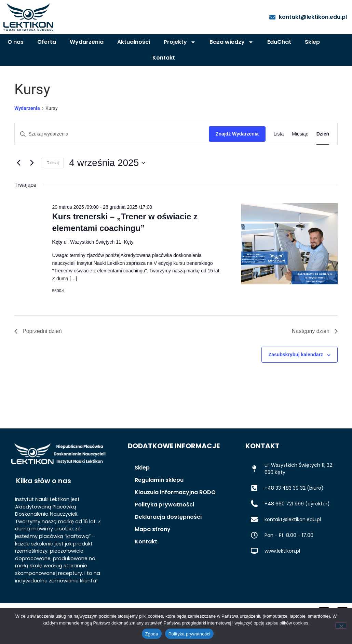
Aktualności (134, 42)
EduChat (279, 42)
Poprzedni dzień (38, 350)
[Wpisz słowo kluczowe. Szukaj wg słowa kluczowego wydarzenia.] (112, 153)
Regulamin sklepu (159, 499)
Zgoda (152, 634)
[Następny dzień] (32, 182)
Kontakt (164, 58)
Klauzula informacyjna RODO (175, 511)
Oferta (47, 42)
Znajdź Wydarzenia (237, 153)
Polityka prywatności (164, 524)
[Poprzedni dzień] (18, 182)
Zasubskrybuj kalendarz (296, 374)
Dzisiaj (52, 182)
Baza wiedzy (232, 42)
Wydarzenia (87, 42)
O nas (16, 42)
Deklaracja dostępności (168, 536)
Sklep (312, 42)
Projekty (180, 42)
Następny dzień (315, 350)
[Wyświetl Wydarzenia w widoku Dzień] (323, 153)
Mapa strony (153, 548)
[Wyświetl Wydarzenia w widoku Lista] (279, 153)
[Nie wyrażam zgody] (341, 626)
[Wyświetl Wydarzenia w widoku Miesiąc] (300, 153)
